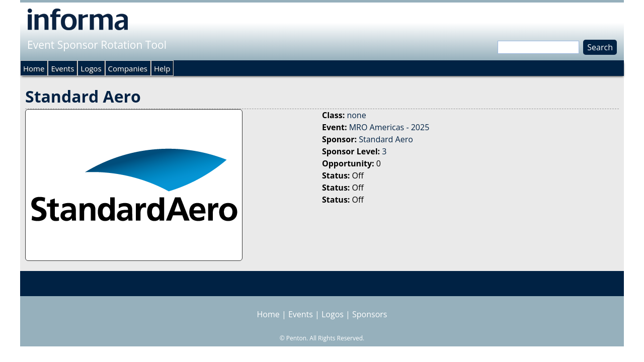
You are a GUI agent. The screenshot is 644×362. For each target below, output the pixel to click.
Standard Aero (386, 139)
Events (62, 68)
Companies (128, 68)
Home (34, 68)
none (356, 115)
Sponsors (370, 314)
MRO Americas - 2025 (389, 127)
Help (162, 68)
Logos (91, 68)
